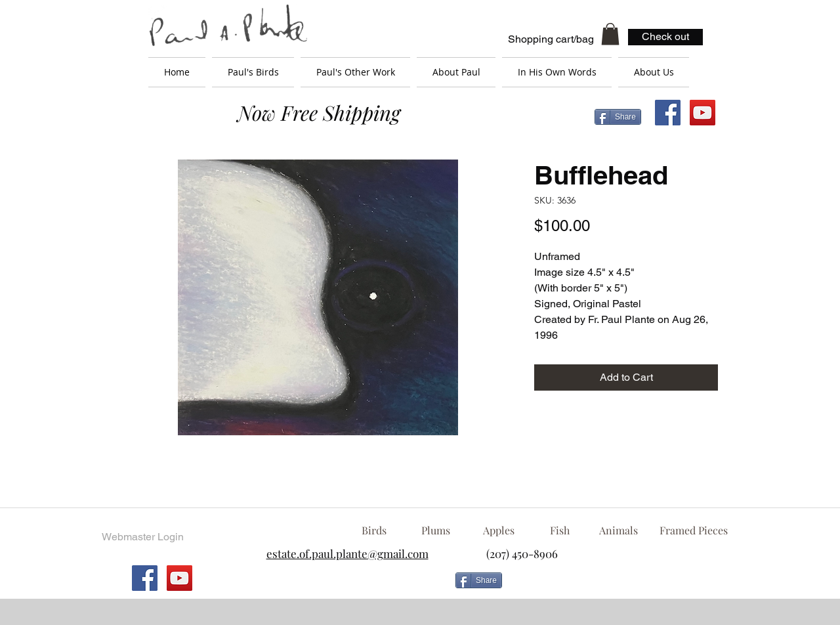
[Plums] (436, 530)
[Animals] (618, 530)
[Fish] (560, 530)
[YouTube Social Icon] (703, 113)
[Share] (618, 117)
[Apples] (498, 530)
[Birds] (374, 530)
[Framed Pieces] (693, 530)
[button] (610, 34)
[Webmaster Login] (142, 537)
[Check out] (665, 37)
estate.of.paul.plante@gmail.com (347, 553)
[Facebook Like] (614, 586)
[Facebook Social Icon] (668, 113)
